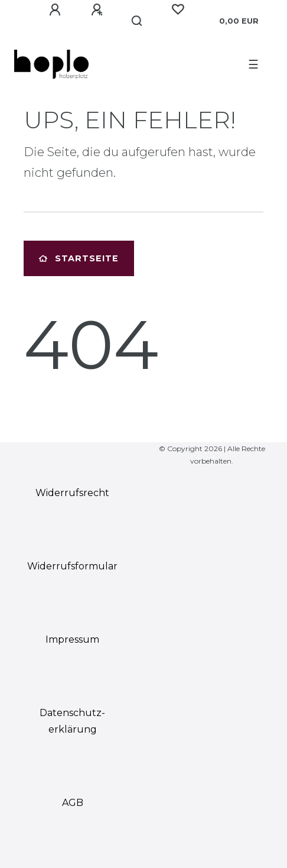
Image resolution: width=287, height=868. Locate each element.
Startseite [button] (79, 258)
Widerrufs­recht (72, 493)
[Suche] (137, 21)
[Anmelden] (55, 10)
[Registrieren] (97, 10)
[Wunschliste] (178, 9)
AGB (73, 803)
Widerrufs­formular (72, 566)
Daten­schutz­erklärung (72, 721)
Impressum (72, 639)
